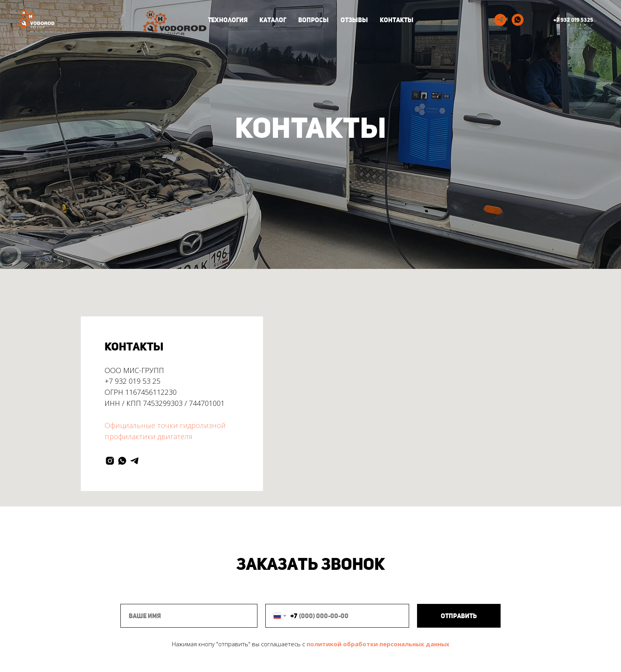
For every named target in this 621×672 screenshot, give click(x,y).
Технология (228, 20)
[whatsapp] (518, 20)
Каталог (273, 20)
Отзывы (354, 20)
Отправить (459, 616)
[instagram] (110, 461)
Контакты (397, 20)
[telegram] (500, 20)
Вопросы (313, 20)
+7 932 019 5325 (573, 20)
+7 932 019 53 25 (132, 381)
